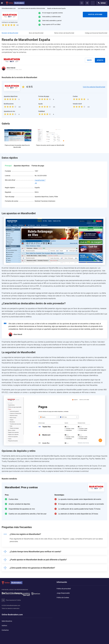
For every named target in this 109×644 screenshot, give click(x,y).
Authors (4, 626)
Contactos (5, 630)
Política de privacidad (64, 589)
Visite (89, 60)
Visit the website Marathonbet (94, 87)
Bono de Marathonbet (36, 33)
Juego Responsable (63, 593)
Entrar (103, 3)
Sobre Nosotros (7, 621)
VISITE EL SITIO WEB (95, 14)
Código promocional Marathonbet (96, 33)
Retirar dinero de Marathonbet (64, 33)
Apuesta (100, 60)
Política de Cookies (63, 598)
